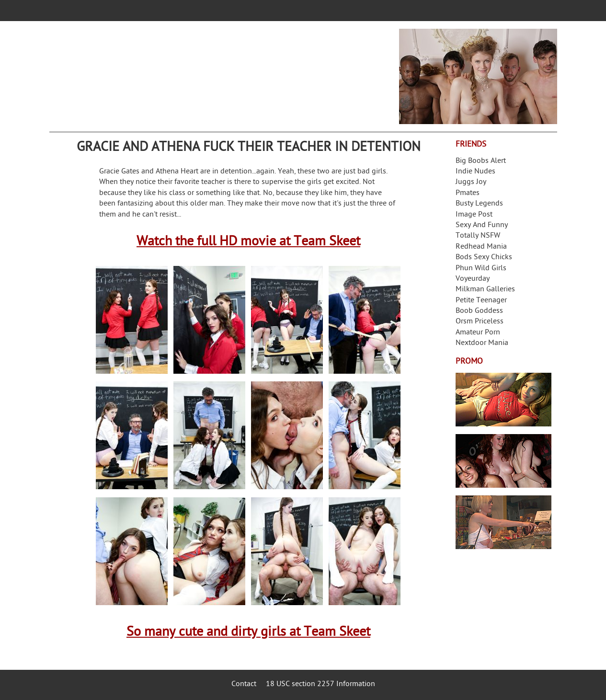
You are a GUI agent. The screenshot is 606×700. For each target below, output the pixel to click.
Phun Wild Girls (481, 269)
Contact (244, 684)
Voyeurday (473, 279)
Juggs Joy (471, 182)
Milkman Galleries (485, 290)
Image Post (474, 215)
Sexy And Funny (482, 225)
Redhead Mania (481, 247)
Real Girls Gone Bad (503, 461)
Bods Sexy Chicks (484, 258)
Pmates (468, 193)
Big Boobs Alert (481, 161)
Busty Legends (479, 204)
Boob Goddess (479, 311)
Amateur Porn (478, 333)
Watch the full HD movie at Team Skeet (248, 242)
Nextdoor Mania (482, 343)
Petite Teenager (481, 301)
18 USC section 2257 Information (320, 684)
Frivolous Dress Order (503, 522)
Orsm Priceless (480, 322)
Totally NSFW (478, 236)
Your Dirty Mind (201, 70)
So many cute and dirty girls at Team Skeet (248, 633)
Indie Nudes (475, 172)
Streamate (503, 400)
